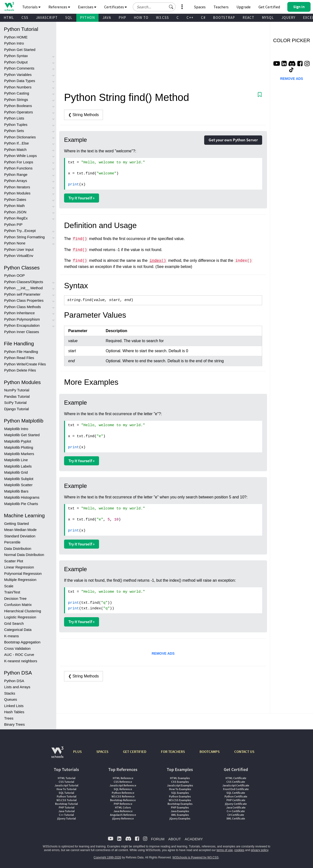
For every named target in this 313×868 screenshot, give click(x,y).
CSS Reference (123, 782)
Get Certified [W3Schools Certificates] (269, 7)
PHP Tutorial (67, 807)
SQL (69, 18)
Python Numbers (18, 87)
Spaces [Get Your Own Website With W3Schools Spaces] (200, 7)
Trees (9, 718)
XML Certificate (236, 818)
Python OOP (14, 275)
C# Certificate (236, 815)
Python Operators (19, 112)
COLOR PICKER (292, 40)
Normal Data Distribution (24, 555)
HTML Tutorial (67, 778)
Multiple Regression (20, 580)
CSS (25, 18)
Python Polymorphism (22, 319)
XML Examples (180, 815)
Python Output (16, 62)
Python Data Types (20, 81)
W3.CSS (162, 18)
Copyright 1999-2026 (107, 857)
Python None (15, 243)
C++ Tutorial (66, 815)
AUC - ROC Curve (19, 655)
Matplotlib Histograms (22, 497)
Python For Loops (19, 162)
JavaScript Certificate (236, 785)
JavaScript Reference (123, 785)
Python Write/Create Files (25, 364)
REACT (248, 18)
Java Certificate (236, 807)
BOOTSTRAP (224, 18)
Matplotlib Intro (16, 429)
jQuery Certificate (236, 804)
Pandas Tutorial (17, 396)
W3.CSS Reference (123, 796)
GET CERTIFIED (135, 752)
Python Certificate (236, 796)
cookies (239, 850)
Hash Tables (14, 712)
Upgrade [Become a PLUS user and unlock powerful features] (244, 7)
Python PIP (13, 224)
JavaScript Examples (180, 785)
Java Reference (123, 811)
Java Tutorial (67, 811)
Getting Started (17, 524)
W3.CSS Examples (180, 800)
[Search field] (154, 7)
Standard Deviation (20, 536)
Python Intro (14, 43)
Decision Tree (15, 598)
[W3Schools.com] (57, 755)
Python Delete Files (20, 370)
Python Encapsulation (22, 325)
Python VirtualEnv (19, 256)
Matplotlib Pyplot (18, 441)
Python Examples (180, 796)
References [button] (59, 7)
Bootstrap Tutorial (66, 804)
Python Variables (18, 75)
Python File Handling (21, 352)
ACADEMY (194, 839)
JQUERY (288, 18)
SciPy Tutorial (15, 403)
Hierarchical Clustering (23, 611)
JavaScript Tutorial (66, 785)
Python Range (16, 175)
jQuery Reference (123, 818)
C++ (190, 18)
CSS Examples (180, 782)
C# (203, 18)
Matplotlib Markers (19, 454)
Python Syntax (16, 56)
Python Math (14, 206)
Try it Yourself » (82, 198)
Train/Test (12, 592)
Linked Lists (14, 706)
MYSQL (268, 18)
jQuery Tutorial (67, 818)
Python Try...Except (20, 231)
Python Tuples (16, 125)
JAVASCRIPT (47, 18)
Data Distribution (18, 549)
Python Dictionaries (20, 137)
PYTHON (87, 18)
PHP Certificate (236, 800)
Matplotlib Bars (16, 491)
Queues (11, 699)
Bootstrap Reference (123, 800)
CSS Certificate (236, 782)
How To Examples (180, 789)
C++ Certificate (236, 811)
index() (158, 261)
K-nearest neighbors (21, 661)
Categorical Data (18, 630)
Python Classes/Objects (24, 282)
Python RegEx (16, 218)
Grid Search (14, 623)
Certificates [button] (116, 7)
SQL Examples (180, 793)
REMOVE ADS (163, 653)
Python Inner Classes (22, 332)
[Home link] (9, 6)
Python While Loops (20, 156)
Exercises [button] (87, 7)
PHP (122, 18)
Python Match (15, 150)
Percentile (12, 542)
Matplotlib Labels (18, 466)
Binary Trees (14, 724)
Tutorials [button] (31, 7)
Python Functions (18, 168)
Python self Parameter (22, 294)
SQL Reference (123, 789)
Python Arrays (16, 181)
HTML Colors (123, 807)
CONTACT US (244, 752)
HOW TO (141, 18)
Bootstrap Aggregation (22, 642)
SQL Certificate (236, 793)
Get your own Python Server (233, 140)
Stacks (10, 693)
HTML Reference (123, 778)
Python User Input (19, 249)
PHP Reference (123, 804)
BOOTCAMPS (210, 752)
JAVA (107, 18)
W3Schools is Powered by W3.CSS (196, 857)
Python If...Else (17, 143)
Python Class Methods (22, 307)
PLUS (77, 752)
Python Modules (17, 193)
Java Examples (180, 811)
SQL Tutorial (66, 793)
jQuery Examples (180, 818)
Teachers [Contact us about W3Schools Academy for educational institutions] (221, 7)
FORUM (158, 839)
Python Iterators (17, 187)
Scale (9, 586)
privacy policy (260, 850)
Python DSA (14, 681)
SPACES (102, 752)
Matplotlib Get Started (22, 435)
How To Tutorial (66, 789)
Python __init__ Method (23, 288)
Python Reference (123, 793)
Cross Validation (17, 648)
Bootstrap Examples (180, 804)
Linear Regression (19, 567)
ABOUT (175, 839)
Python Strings (16, 100)
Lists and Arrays (17, 687)
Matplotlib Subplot (19, 479)
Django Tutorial (17, 409)
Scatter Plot (14, 561)
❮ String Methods (84, 115)
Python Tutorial (67, 796)
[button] (171, 7)
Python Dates (15, 199)
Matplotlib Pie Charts (21, 504)
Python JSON (15, 212)
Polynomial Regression (23, 573)
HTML (9, 18)
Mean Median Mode (20, 530)
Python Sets (14, 131)
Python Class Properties (24, 300)
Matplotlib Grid (16, 472)
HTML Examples (180, 778)
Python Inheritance (19, 313)
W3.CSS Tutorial (67, 800)
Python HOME (16, 37)
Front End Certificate (236, 789)
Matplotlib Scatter (18, 485)
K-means (11, 636)
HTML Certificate (236, 778)
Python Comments (19, 68)
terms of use (225, 850)
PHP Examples (180, 807)
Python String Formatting (24, 237)
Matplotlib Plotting (19, 447)
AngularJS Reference (123, 815)
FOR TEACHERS (173, 752)
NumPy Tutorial (17, 390)
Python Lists (14, 118)
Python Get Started (20, 50)
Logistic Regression (20, 617)
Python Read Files (19, 358)
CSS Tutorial (66, 782)
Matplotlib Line (16, 460)
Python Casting (17, 93)
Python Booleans (18, 106)
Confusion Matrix (18, 605)
